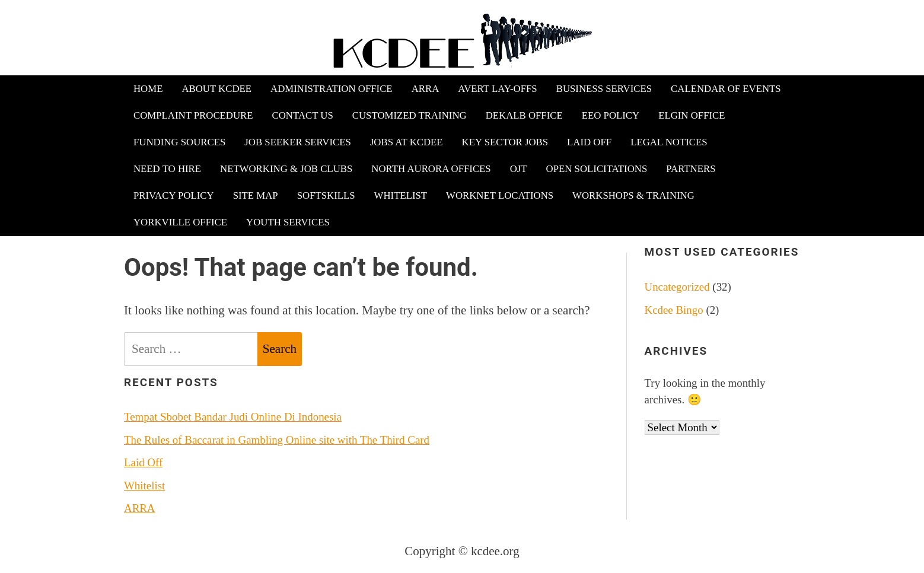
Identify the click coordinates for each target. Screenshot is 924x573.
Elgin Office (692, 115)
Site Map (256, 195)
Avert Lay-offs (497, 89)
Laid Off (589, 142)
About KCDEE (216, 89)
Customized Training (410, 115)
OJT (519, 169)
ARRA (426, 89)
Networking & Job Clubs (286, 169)
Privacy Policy (174, 195)
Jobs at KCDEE (407, 142)
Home (148, 89)
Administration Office (332, 89)
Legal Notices (669, 142)
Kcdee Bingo (674, 310)
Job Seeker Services (298, 142)
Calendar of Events (726, 89)
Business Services (604, 89)
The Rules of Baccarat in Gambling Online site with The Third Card (277, 440)
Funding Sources (179, 142)
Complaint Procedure (193, 115)
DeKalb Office (524, 115)
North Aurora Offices (431, 169)
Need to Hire (167, 169)
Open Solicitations (597, 169)
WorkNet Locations (500, 195)
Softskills (326, 195)
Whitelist (401, 195)
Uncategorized (677, 287)
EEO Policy (611, 115)
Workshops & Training (633, 195)
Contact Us (303, 115)
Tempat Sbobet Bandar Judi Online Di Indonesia (233, 417)
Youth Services (288, 222)
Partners (691, 169)
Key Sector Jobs (505, 142)
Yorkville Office (180, 222)
